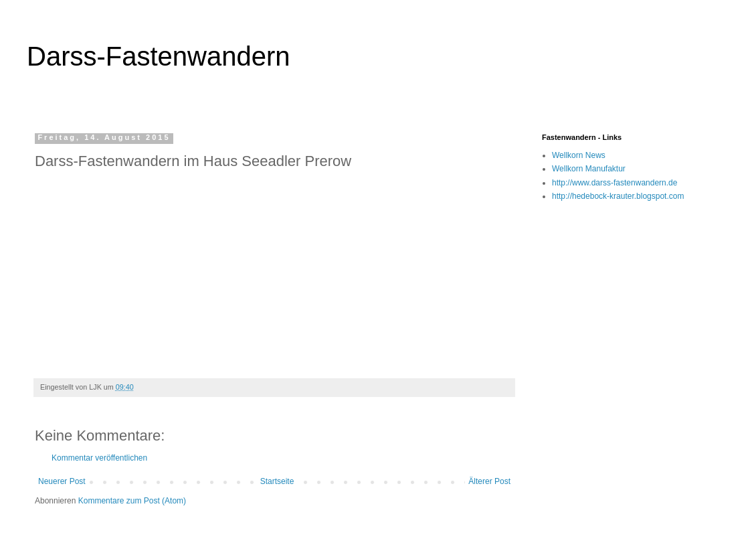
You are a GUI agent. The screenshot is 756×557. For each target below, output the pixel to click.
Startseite (277, 481)
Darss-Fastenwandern (159, 56)
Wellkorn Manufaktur (589, 169)
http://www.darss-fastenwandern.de (615, 183)
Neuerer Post (62, 481)
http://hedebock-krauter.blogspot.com (618, 196)
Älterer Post (489, 481)
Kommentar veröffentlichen (99, 458)
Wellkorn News (579, 155)
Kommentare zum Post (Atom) (132, 501)
